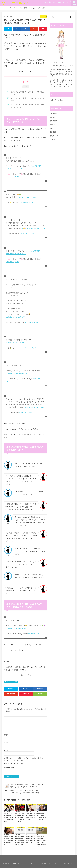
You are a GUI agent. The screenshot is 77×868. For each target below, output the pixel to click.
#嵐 (32, 166)
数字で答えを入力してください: (14, 764)
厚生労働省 (53, 121)
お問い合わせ (57, 2)
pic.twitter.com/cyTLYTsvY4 (36, 228)
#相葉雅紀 (37, 166)
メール (7, 743)
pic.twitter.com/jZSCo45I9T (15, 343)
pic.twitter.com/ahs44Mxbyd (16, 169)
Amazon (52, 140)
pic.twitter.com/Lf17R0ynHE (28, 197)
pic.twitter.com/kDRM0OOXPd (16, 628)
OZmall (52, 117)
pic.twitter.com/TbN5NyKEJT (16, 254)
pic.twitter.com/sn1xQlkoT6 (15, 317)
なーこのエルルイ (15, 3)
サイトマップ (67, 2)
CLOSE (26, 87)
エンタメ (9, 682)
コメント (7, 715)
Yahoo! (52, 128)
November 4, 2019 (28, 234)
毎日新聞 (53, 132)
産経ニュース (54, 136)
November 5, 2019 (12, 177)
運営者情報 (48, 2)
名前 (6, 735)
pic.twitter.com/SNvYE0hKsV (34, 407)
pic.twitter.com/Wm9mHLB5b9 (16, 373)
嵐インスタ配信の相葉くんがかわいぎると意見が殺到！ (28, 99)
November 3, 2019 (31, 348)
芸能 (16, 682)
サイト (6, 750)
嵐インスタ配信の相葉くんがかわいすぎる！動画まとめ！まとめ (28, 106)
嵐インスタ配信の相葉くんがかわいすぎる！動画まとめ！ (28, 93)
